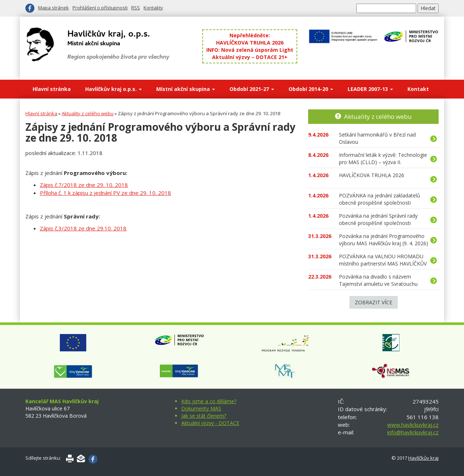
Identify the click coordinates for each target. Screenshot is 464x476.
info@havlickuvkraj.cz (413, 432)
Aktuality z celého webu (88, 113)
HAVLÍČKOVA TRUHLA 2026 (250, 43)
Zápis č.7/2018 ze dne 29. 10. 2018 (84, 185)
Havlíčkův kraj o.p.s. (113, 89)
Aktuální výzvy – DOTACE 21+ (250, 57)
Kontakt (418, 89)
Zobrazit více (374, 302)
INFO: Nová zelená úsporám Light (250, 50)
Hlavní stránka (52, 89)
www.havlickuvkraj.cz (413, 425)
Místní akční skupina (186, 89)
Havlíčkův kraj (423, 458)
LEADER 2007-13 (370, 89)
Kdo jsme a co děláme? (209, 401)
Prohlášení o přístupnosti (100, 8)
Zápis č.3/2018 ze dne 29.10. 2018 (83, 228)
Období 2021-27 (252, 89)
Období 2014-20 (311, 89)
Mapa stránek (53, 8)
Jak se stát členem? (204, 416)
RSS (136, 8)
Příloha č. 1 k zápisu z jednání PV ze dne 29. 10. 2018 (105, 193)
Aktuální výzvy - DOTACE (210, 423)
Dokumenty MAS (201, 408)
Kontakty (153, 8)
